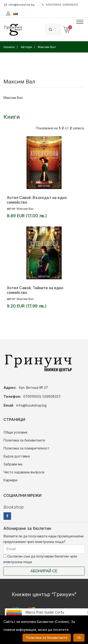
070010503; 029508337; (60, 5)
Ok (79, 638)
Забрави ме (13, 464)
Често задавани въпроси (24, 472)
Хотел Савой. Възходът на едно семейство (37, 200)
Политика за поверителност (27, 448)
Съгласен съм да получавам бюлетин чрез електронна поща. (40, 559)
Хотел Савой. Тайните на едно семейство (35, 290)
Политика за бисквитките (24, 440)
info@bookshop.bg (19, 5)
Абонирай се (44, 571)
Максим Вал (25, 209)
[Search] (59, 29)
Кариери (10, 480)
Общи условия (15, 432)
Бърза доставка (17, 456)
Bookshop (14, 507)
